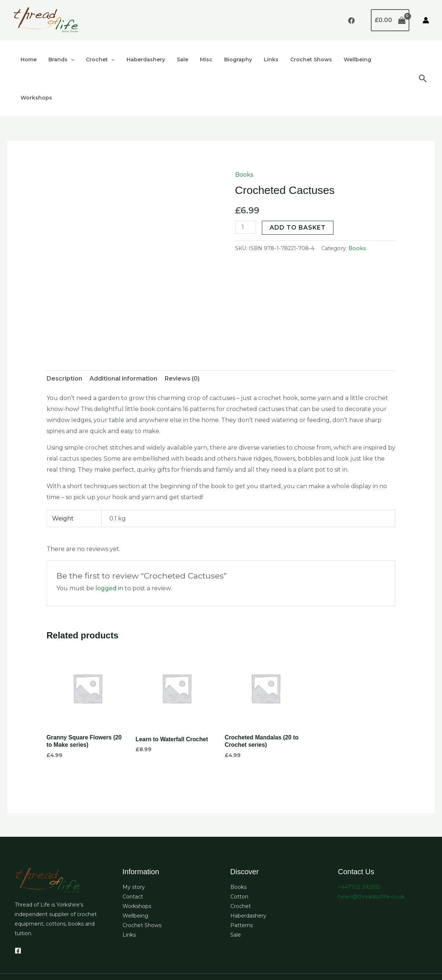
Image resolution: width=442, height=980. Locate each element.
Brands (59, 60)
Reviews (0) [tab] (182, 340)
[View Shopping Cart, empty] (390, 20)
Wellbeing (344, 60)
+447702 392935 (359, 849)
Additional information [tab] (123, 340)
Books (244, 136)
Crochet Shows (299, 60)
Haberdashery (141, 60)
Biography (229, 60)
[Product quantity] (246, 189)
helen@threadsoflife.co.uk (371, 859)
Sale (176, 60)
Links (260, 60)
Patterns (242, 887)
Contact (133, 859)
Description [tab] (64, 340)
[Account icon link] (426, 20)
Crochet (96, 60)
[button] (69, 60)
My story (134, 849)
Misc (198, 60)
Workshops (383, 60)
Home (28, 60)
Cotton (239, 859)
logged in (109, 550)
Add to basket (298, 189)
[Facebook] (351, 21)
